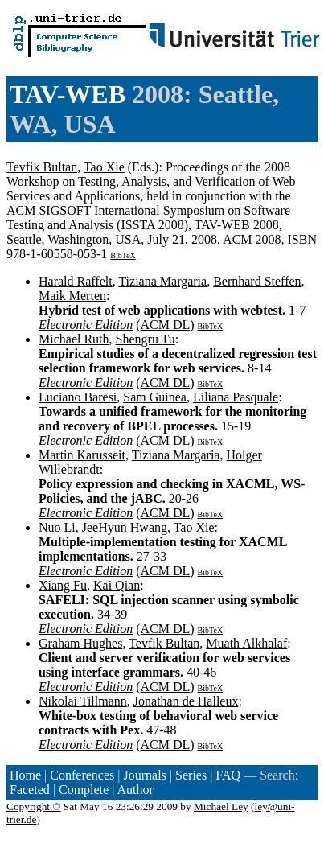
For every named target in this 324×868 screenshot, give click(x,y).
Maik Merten (72, 296)
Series (191, 775)
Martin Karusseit (82, 455)
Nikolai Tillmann (83, 701)
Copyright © (34, 806)
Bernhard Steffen (257, 281)
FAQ (228, 775)
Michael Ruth (74, 339)
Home (25, 775)
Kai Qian (117, 585)
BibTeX (123, 255)
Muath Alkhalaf (246, 643)
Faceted (30, 790)
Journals (144, 775)
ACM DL (165, 325)
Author (135, 790)
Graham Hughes (80, 643)
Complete (84, 790)
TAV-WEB (68, 94)
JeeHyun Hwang (125, 527)
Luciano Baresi (78, 397)
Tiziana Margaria (162, 281)
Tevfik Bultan (42, 167)
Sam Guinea (155, 397)
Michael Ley (221, 806)
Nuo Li (57, 527)
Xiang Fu (63, 585)
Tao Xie (104, 167)
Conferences (82, 775)
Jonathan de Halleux (186, 701)
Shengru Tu (146, 339)
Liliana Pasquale (236, 397)
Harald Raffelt (76, 281)
